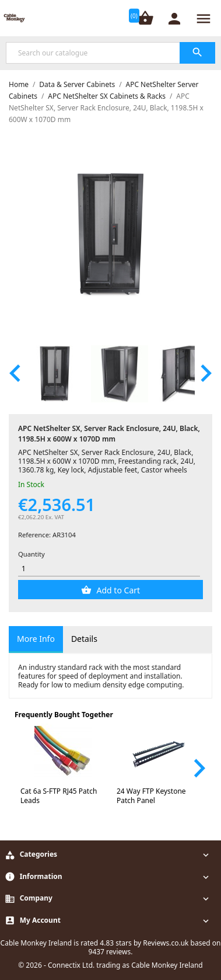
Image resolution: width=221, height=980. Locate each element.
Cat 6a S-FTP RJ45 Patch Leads (59, 796)
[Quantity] (109, 569)
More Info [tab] (36, 639)
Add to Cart (117, 590)
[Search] (110, 53)
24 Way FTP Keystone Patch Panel (151, 796)
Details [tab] (84, 639)
